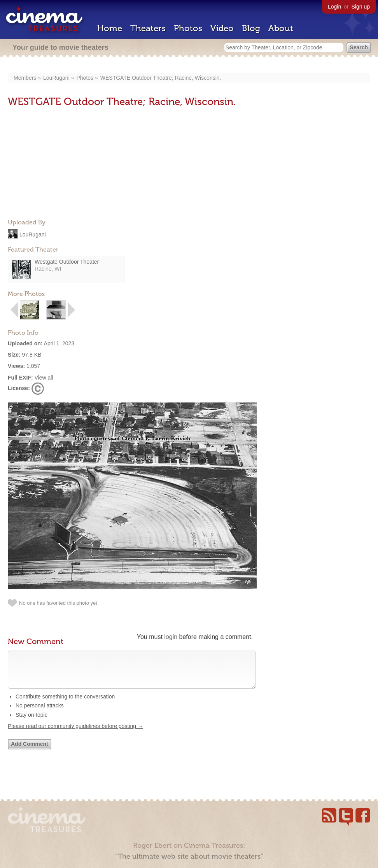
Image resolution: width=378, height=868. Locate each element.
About (281, 28)
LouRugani (56, 78)
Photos (188, 28)
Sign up (361, 7)
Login (334, 7)
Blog (251, 28)
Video (222, 28)
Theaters (148, 28)
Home (110, 28)
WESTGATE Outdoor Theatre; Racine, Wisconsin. (161, 78)
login (171, 637)
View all (44, 378)
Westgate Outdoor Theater (67, 262)
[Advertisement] (66, 164)
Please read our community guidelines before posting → (75, 734)
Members (25, 78)
